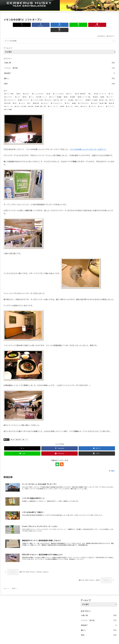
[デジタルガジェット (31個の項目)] (57, 98)
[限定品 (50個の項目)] (96, 92)
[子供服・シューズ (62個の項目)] (42, 92)
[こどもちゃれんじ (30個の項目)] (84, 98)
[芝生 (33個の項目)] (15, 98)
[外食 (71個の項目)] (25, 92)
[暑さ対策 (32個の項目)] (36, 98)
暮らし (7, 434)
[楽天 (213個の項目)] (19, 89)
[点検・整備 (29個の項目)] (103, 98)
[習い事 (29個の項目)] (112, 98)
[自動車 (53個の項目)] (73, 92)
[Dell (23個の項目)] (77, 101)
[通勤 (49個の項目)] (103, 92)
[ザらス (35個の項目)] (112, 95)
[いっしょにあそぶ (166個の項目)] (59, 89)
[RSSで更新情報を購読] (62, 459)
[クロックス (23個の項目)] (93, 101)
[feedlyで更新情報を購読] (57, 459)
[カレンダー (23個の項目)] (70, 101)
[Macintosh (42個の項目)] (48, 95)
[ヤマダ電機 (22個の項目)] (60, 104)
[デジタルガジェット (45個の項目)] (10, 95)
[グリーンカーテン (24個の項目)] (53, 101)
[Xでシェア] (12, 25)
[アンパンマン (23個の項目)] (110, 101)
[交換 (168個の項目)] (49, 89)
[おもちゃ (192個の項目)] (27, 89)
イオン (25, 434)
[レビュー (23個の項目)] (101, 101)
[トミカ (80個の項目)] (18, 92)
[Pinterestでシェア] (88, 25)
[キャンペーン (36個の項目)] (80, 95)
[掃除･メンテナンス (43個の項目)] (24, 95)
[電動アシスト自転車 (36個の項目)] (92, 95)
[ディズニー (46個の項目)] (111, 92)
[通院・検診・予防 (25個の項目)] (41, 101)
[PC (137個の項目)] (90, 89)
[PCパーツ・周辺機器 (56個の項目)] (56, 92)
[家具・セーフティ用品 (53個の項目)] (84, 92)
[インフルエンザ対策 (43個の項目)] (37, 95)
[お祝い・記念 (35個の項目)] (104, 95)
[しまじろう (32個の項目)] (45, 98)
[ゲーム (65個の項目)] (32, 92)
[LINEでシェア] (69, 25)
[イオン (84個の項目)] (112, 89)
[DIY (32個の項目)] (29, 98)
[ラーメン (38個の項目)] (64, 95)
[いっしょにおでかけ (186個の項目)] (38, 89)
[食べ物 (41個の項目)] (56, 95)
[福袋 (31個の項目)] (74, 98)
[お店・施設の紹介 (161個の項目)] (81, 89)
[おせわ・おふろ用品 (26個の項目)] (21, 101)
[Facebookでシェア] (31, 25)
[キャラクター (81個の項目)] (9, 92)
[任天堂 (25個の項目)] (31, 101)
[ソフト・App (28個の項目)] (9, 101)
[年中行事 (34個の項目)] (8, 98)
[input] (60, 36)
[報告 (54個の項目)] (66, 92)
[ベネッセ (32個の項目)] (22, 98)
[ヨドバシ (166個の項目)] (70, 89)
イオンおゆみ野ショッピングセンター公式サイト (88, 144)
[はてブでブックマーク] (50, 25)
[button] (107, 25)
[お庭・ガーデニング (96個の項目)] (101, 89)
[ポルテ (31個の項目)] (68, 98)
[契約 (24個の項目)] (62, 101)
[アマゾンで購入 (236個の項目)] (10, 89)
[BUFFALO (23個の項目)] (84, 101)
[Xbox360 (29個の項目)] (94, 98)
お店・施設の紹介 (16, 434)
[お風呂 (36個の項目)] (71, 95)
